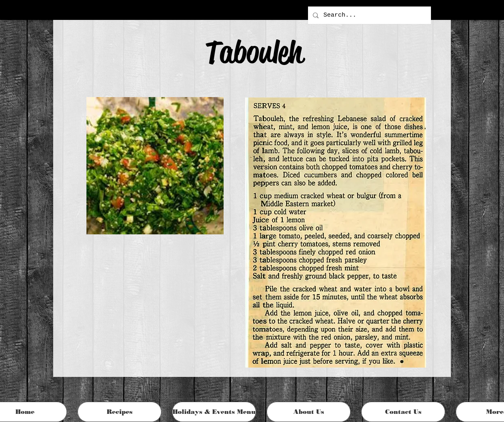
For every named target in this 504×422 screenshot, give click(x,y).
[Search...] (369, 15)
